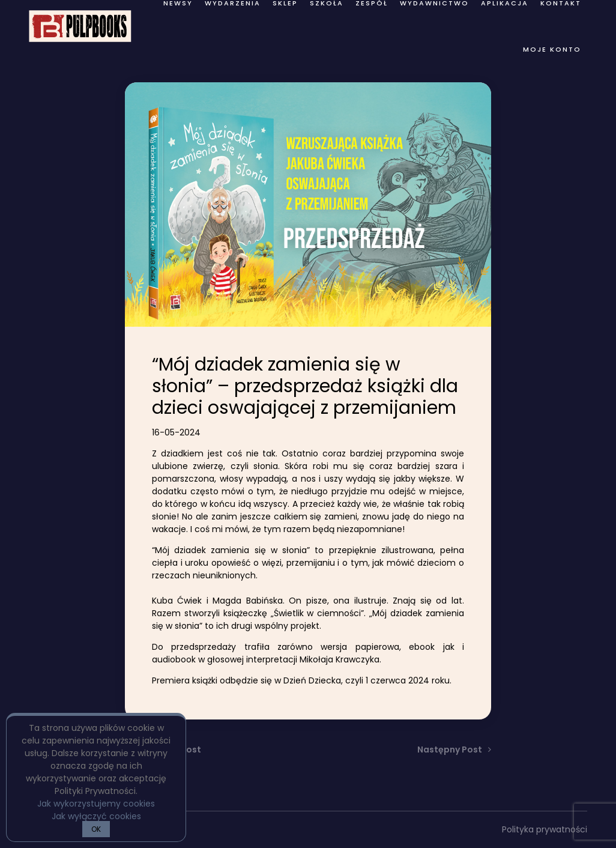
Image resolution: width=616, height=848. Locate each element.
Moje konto (552, 49)
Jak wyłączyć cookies (96, 816)
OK (96, 829)
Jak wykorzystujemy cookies (96, 804)
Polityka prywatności (545, 829)
